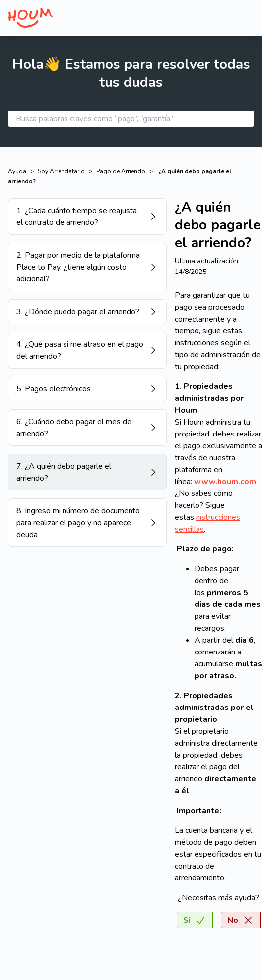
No (241, 920)
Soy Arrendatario (61, 171)
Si (195, 920)
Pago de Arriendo (121, 171)
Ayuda (17, 171)
